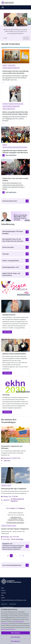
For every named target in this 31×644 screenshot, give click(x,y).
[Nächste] (23, 556)
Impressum (4, 604)
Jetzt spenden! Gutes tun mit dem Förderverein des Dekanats (13, 240)
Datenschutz (13, 604)
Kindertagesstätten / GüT (11, 267)
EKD (2, 595)
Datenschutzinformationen (8, 629)
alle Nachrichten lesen (10, 201)
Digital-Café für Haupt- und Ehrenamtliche (11, 274)
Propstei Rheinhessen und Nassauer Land (14, 600)
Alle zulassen (15, 633)
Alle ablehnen (15, 641)
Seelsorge (6, 254)
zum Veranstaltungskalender (12, 565)
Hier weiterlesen (9, 155)
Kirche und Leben (8, 247)
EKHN (3, 598)
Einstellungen (15, 637)
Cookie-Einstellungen (8, 607)
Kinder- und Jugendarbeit (11, 261)
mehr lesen (7, 332)
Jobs (2, 588)
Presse (3, 590)
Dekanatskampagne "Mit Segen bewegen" (13, 232)
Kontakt (4, 593)
